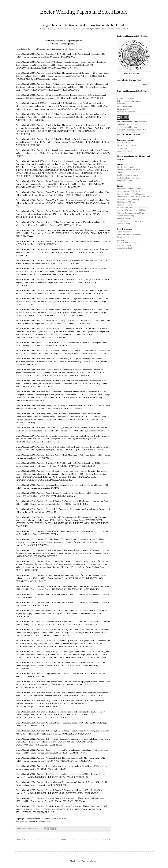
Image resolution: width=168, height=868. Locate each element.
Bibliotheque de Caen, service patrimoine (133, 197)
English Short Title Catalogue (129, 170)
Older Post (106, 839)
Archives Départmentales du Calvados (132, 208)
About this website (99, 29)
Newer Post (21, 839)
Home (64, 839)
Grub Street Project (125, 151)
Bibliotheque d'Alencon (126, 202)
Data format (86, 29)
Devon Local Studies (125, 237)
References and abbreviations (69, 29)
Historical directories (125, 232)
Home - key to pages (48, 29)
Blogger (94, 861)
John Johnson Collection (127, 181)
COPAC (120, 173)
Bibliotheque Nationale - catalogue (131, 189)
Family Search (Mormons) (127, 243)
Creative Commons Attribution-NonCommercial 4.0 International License (132, 124)
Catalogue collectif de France (128, 191)
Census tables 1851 (125, 248)
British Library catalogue (127, 167)
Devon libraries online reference (130, 234)
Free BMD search (124, 245)
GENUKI (121, 240)
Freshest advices (114, 29)
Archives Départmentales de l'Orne (131, 213)
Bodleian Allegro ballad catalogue (130, 178)
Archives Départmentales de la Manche (132, 210)
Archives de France (125, 205)
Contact (125, 29)
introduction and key (73, 49)
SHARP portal (123, 143)
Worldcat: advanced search (127, 175)
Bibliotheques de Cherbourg (128, 199)
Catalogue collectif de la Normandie (131, 194)
